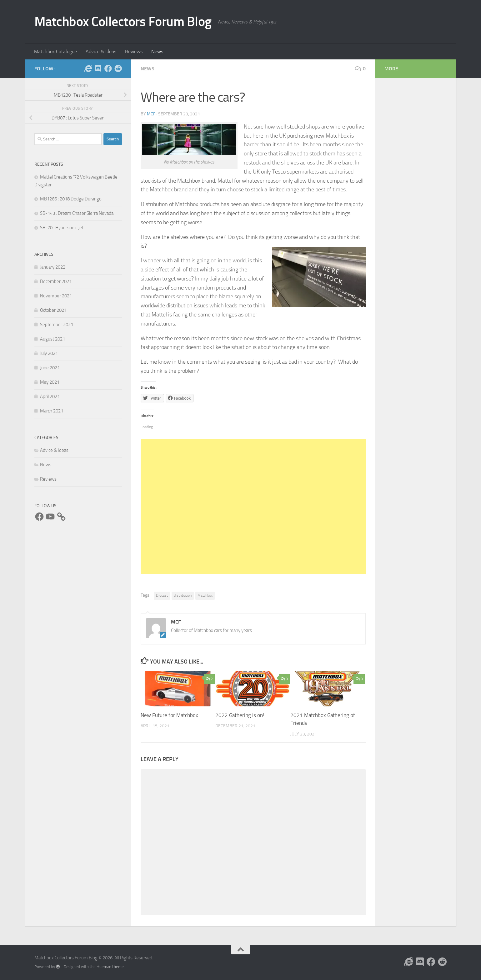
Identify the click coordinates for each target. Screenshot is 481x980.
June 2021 (50, 368)
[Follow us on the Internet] (88, 68)
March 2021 (52, 411)
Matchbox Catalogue (55, 51)
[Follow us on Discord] (98, 68)
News (157, 51)
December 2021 (56, 281)
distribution (183, 595)
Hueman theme (110, 967)
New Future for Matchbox (169, 715)
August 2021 (53, 339)
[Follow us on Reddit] (118, 68)
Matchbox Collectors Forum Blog (123, 22)
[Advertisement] (253, 507)
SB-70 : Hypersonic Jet (62, 228)
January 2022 (53, 267)
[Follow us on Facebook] (108, 68)
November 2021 (56, 296)
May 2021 (50, 382)
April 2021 (50, 397)
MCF (151, 114)
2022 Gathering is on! (240, 715)
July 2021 (49, 353)
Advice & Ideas (101, 51)
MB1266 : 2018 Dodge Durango (71, 199)
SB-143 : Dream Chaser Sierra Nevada (77, 213)
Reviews (134, 51)
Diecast (162, 595)
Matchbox (205, 595)
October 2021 (53, 310)
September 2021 (57, 325)
